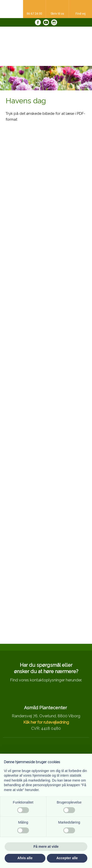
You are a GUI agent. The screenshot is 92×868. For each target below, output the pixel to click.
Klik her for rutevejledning (46, 722)
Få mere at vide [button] (46, 847)
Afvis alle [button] (25, 858)
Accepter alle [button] (67, 858)
